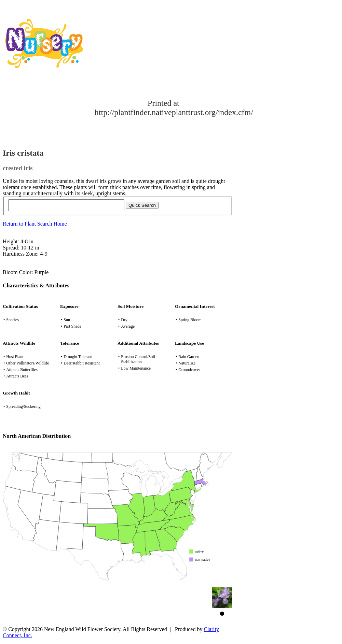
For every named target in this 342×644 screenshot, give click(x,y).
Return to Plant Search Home (35, 224)
